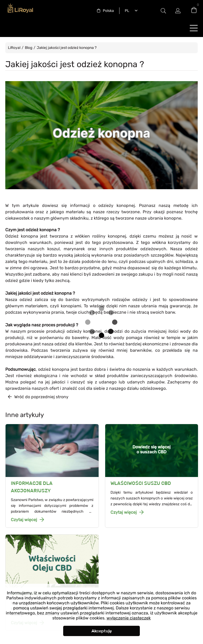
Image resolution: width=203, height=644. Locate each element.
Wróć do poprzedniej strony (41, 397)
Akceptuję (102, 631)
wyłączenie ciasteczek (129, 618)
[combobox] (105, 11)
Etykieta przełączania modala (163, 11)
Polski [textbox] (126, 11)
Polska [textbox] (108, 11)
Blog (29, 48)
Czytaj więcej (24, 520)
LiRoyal (14, 48)
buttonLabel (194, 28)
